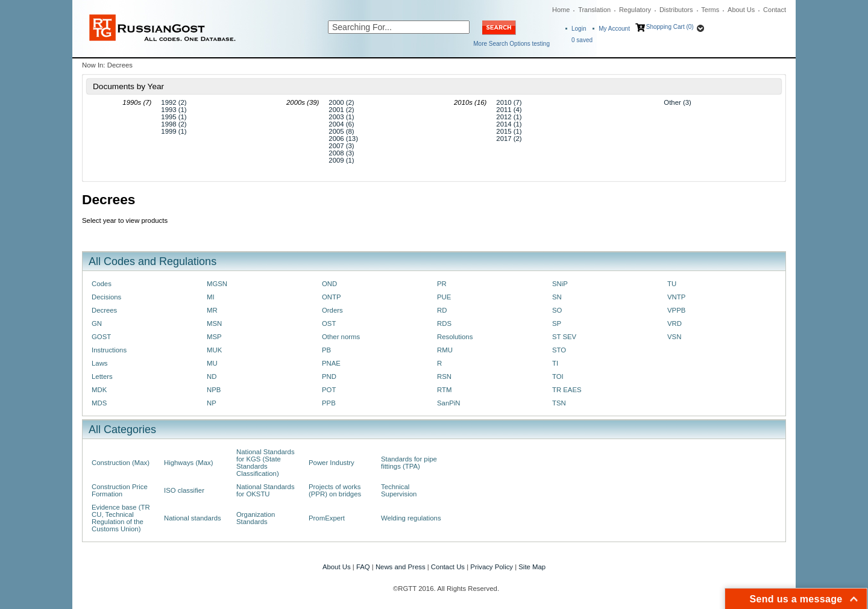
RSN (444, 376)
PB (326, 350)
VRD (675, 323)
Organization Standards (256, 518)
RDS (444, 323)
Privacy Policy (492, 567)
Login (579, 29)
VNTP (676, 297)
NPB (214, 390)
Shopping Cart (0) (670, 27)
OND (329, 284)
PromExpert (327, 518)
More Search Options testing (511, 44)
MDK (99, 390)
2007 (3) (341, 146)
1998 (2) (174, 124)
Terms (710, 10)
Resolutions (455, 337)
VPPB (676, 310)
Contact (775, 10)
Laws (100, 363)
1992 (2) (174, 102)
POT (329, 390)
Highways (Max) (188, 463)
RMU (445, 350)
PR (442, 284)
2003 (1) (341, 117)
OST (329, 323)
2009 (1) (341, 160)
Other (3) (677, 102)
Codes (102, 284)
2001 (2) (341, 110)
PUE (444, 297)
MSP (214, 337)
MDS (99, 403)
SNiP (560, 284)
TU (672, 284)
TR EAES (567, 390)
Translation (594, 10)
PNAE (331, 363)
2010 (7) (509, 102)
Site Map (532, 567)
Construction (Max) (121, 463)
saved (582, 40)
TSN (559, 403)
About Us (741, 10)
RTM (444, 390)
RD (442, 310)
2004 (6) (341, 124)
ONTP (332, 297)
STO (559, 350)
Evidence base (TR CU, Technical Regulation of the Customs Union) (121, 518)
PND (329, 376)
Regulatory (635, 10)
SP (557, 323)
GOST (101, 337)
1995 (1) (174, 117)
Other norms (341, 337)
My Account (614, 29)
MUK (214, 350)
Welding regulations (411, 518)
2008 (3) (341, 153)
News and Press (401, 567)
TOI (558, 376)
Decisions (106, 297)
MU (212, 363)
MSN (214, 323)
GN (97, 323)
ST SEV (564, 337)
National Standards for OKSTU (266, 490)
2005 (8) (341, 131)
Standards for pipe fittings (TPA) (409, 463)
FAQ (363, 567)
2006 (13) (343, 139)
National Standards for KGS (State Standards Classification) (266, 463)
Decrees (104, 310)
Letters (102, 376)
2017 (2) (509, 139)
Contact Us (448, 567)
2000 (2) (341, 102)
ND (212, 376)
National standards (193, 518)
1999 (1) (174, 131)
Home (561, 10)
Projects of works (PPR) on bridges (335, 490)
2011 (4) (509, 110)
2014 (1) (509, 124)
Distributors (676, 10)
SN (557, 297)
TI (555, 363)
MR (212, 310)
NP (212, 403)
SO (557, 310)
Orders (332, 310)
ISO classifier (184, 490)
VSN (674, 337)
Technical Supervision (399, 490)
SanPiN (449, 403)
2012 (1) (509, 117)
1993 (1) (174, 110)
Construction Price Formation (120, 490)
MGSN (217, 284)
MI (211, 297)
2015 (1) (509, 131)
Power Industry (332, 463)
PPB (329, 403)
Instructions (109, 350)
